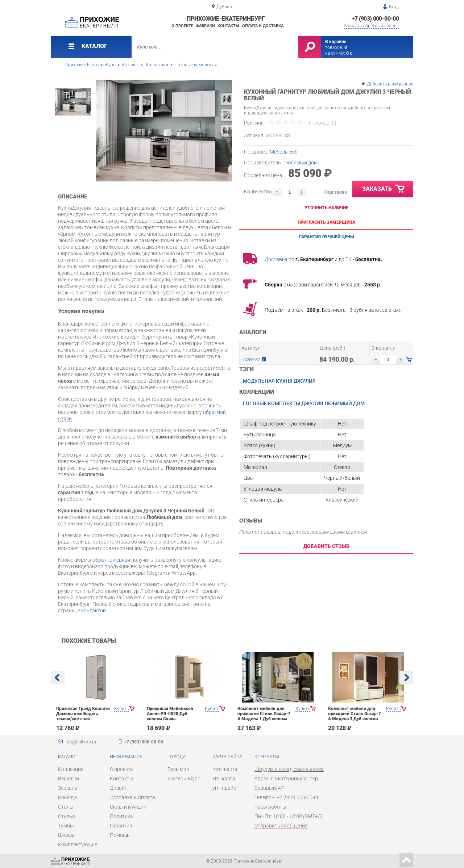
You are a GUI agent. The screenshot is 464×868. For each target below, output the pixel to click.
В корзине (336, 42)
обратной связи (111, 560)
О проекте (182, 26)
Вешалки (69, 779)
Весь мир (178, 769)
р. (350, 53)
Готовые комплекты (196, 65)
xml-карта (224, 779)
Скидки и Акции (128, 807)
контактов (94, 611)
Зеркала (68, 788)
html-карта (225, 769)
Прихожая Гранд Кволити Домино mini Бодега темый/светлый (83, 714)
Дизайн (119, 788)
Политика (121, 816)
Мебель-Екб (284, 152)
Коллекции (157, 65)
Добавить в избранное (390, 84)
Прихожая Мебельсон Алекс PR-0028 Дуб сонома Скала (170, 714)
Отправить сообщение (281, 826)
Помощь (120, 835)
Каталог (130, 65)
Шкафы (67, 835)
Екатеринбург (184, 779)
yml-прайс (224, 788)
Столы (66, 807)
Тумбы (66, 826)
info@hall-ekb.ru (80, 742)
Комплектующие (78, 844)
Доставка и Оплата (132, 797)
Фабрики (205, 26)
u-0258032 (251, 360)
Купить (121, 709)
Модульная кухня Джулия (279, 381)
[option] (164, 131)
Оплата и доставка (263, 26)
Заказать (384, 189)
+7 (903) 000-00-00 (375, 19)
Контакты (228, 26)
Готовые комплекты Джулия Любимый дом (304, 403)
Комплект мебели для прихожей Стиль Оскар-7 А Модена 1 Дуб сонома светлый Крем (264, 716)
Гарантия (121, 826)
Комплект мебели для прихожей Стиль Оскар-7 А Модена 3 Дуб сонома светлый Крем (355, 716)
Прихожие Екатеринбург (90, 65)
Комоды (68, 797)
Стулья (67, 816)
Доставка (276, 259)
